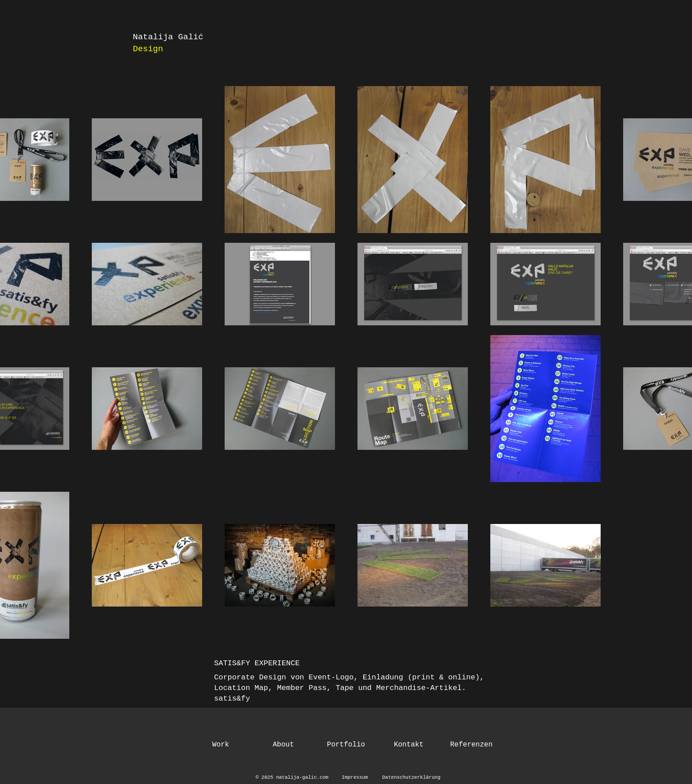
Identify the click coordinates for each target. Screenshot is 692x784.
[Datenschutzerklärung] (411, 778)
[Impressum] (355, 778)
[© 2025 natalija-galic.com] (293, 778)
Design (148, 49)
